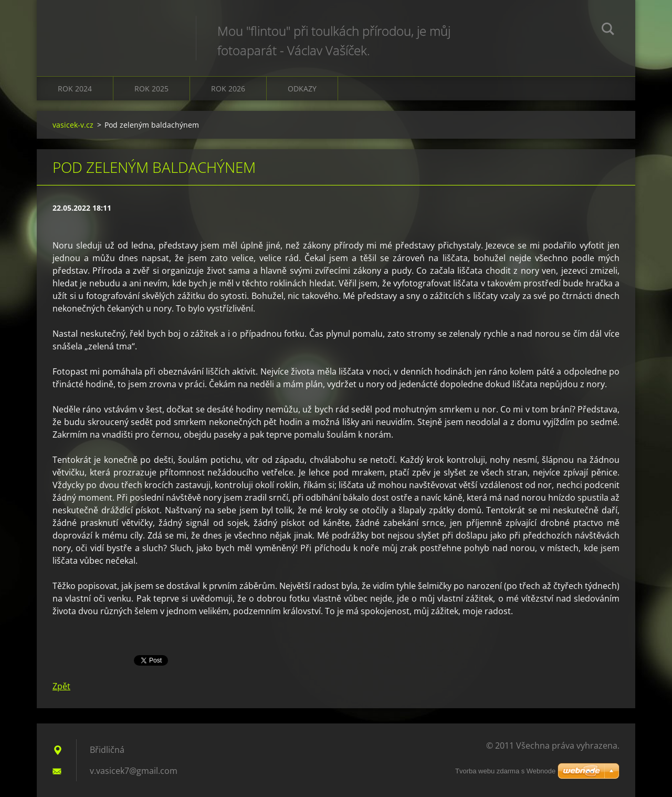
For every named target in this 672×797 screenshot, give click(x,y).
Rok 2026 (228, 89)
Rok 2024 (75, 89)
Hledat (608, 30)
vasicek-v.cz (73, 125)
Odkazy (302, 89)
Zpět (61, 686)
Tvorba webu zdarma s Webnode (505, 771)
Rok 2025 (151, 89)
